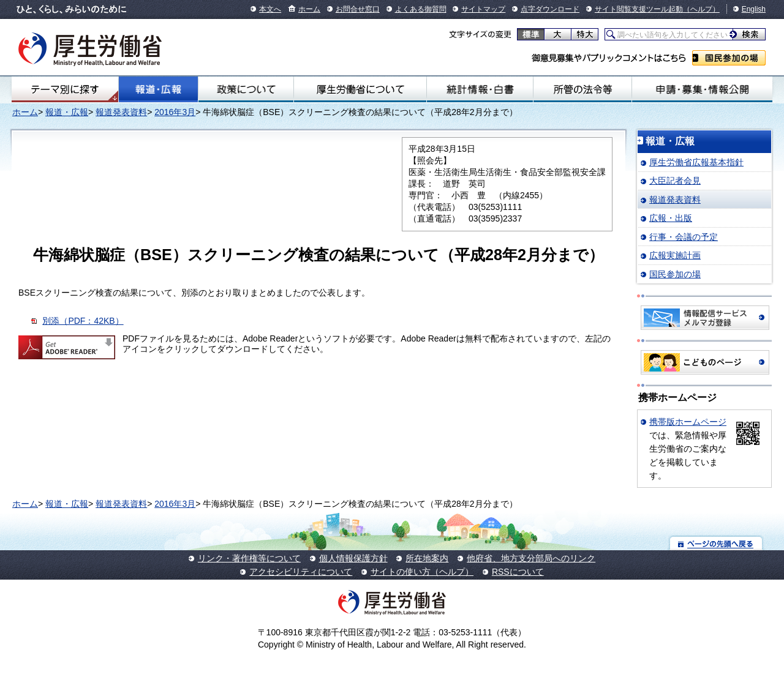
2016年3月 (175, 112)
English (754, 9)
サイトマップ (483, 9)
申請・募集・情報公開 (702, 89)
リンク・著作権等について (249, 558)
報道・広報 (158, 89)
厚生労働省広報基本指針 (696, 162)
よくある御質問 (421, 9)
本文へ (270, 9)
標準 (531, 34)
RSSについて (518, 572)
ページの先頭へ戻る (716, 543)
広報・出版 (671, 218)
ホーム (309, 9)
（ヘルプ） (701, 9)
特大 (585, 34)
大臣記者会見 (675, 181)
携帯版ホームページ (688, 422)
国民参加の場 (729, 58)
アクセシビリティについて (301, 572)
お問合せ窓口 (358, 9)
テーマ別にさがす (65, 89)
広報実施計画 (675, 255)
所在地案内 (427, 558)
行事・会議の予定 (684, 237)
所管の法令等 (582, 89)
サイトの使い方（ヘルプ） (422, 572)
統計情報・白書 (480, 89)
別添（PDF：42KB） (83, 321)
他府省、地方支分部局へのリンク (531, 558)
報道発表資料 (121, 112)
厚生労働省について (360, 89)
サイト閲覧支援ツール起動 (639, 9)
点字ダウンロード (550, 9)
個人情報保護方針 (353, 558)
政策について (246, 89)
